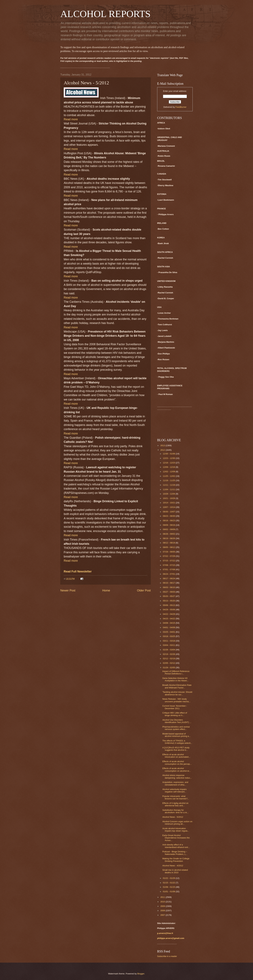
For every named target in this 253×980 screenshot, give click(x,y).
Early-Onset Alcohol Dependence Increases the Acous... (176, 838)
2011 (163, 897)
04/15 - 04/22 (169, 619)
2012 (163, 450)
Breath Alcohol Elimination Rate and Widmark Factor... (177, 686)
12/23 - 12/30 (169, 458)
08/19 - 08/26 (169, 538)
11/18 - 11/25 (169, 480)
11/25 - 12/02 (169, 476)
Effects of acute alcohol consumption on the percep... (177, 763)
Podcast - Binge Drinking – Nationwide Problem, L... (175, 853)
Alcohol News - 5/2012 (173, 817)
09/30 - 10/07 (169, 512)
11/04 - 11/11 (169, 489)
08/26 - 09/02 (169, 534)
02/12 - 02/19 (169, 659)
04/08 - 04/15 (169, 623)
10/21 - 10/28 (169, 498)
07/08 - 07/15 (169, 565)
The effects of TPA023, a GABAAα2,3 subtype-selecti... (177, 742)
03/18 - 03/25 (169, 636)
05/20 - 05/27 (169, 596)
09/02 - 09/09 (169, 529)
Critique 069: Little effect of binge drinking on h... (175, 714)
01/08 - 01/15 (169, 887)
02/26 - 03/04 (169, 650)
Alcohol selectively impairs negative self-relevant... (174, 790)
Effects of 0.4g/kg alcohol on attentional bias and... (175, 804)
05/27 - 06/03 (169, 592)
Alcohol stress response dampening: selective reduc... (177, 776)
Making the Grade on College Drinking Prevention (176, 860)
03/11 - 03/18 (169, 641)
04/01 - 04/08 (169, 627)
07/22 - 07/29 (169, 556)
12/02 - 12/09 (169, 472)
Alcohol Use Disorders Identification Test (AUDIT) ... (177, 721)
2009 (163, 906)
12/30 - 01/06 (169, 454)
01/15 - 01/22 (169, 883)
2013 (163, 445)
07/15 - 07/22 (169, 561)
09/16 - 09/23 (169, 521)
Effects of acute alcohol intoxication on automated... (176, 756)
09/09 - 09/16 (169, 525)
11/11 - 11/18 (169, 485)
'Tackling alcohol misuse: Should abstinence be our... (177, 693)
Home (106, 590)
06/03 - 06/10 (169, 587)
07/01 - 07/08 (169, 569)
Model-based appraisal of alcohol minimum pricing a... (176, 735)
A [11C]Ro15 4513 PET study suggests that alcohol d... (176, 749)
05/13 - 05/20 (169, 601)
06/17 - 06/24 (169, 578)
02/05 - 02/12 (169, 663)
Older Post (144, 590)
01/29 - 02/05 (169, 668)
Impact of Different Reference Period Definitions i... (176, 672)
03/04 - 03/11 (169, 645)
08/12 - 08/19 (169, 543)
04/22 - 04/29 (169, 614)
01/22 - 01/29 (169, 878)
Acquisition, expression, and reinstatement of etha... (175, 783)
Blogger (141, 974)
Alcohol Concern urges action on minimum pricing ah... (177, 823)
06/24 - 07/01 (169, 574)
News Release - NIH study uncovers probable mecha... (176, 700)
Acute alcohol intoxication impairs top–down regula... (176, 830)
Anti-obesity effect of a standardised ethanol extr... (176, 846)
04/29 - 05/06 (169, 610)
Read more (71, 119)
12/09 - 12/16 (169, 467)
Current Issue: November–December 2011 (175, 707)
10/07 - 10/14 (169, 507)
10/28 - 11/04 (169, 494)
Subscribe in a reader (167, 956)
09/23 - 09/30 (169, 516)
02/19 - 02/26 (169, 654)
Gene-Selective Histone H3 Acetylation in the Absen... (175, 679)
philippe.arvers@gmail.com (171, 938)
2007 (163, 915)
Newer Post (68, 590)
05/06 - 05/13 (169, 605)
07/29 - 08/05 (169, 552)
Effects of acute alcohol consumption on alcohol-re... (177, 770)
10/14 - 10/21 (169, 503)
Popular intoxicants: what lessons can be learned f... (176, 797)
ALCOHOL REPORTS (105, 14)
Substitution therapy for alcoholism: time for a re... (175, 811)
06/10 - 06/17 (169, 583)
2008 (163, 911)
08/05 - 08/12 (169, 547)
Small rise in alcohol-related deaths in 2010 (175, 871)
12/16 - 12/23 (169, 463)
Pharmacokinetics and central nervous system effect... (176, 728)
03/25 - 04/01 (169, 632)
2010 (163, 902)
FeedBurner (181, 107)
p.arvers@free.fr (165, 933)
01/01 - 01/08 (169, 892)
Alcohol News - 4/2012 (173, 866)
